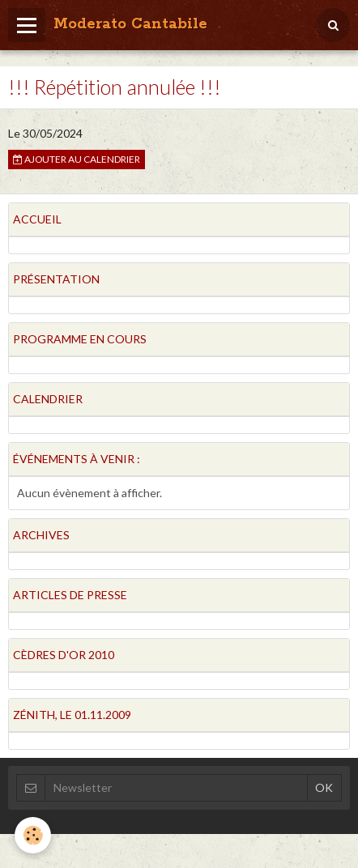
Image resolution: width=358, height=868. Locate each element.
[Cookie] (33, 835)
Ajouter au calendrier (77, 159)
